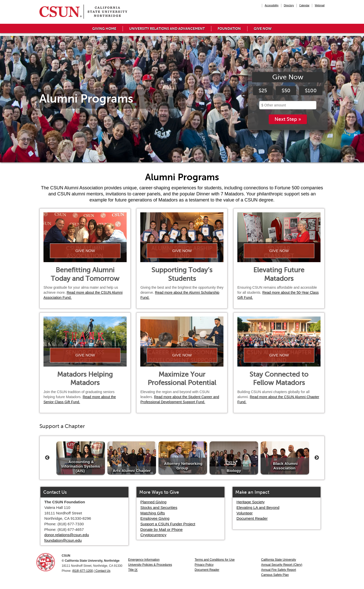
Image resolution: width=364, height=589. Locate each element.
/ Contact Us (102, 571)
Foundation (229, 29)
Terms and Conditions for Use (215, 560)
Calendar (304, 5)
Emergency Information (144, 560)
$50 (286, 91)
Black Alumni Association (285, 466)
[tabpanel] (182, 99)
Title (133, 570)
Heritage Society (251, 502)
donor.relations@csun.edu (67, 535)
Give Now (263, 29)
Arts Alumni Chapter (132, 470)
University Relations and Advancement (167, 29)
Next (317, 458)
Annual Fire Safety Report (279, 570)
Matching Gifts (153, 513)
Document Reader (252, 518)
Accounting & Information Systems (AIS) (81, 466)
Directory (289, 5)
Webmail (320, 5)
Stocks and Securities (159, 507)
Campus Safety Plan (275, 575)
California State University (279, 560)
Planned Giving (153, 502)
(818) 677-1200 (82, 571)
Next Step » (288, 119)
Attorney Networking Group (183, 466)
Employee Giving (155, 518)
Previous (47, 458)
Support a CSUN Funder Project (168, 524)
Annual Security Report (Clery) (282, 565)
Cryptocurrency (153, 535)
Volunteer (245, 513)
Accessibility (271, 5)
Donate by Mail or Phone (161, 529)
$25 (263, 91)
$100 (311, 91)
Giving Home (104, 29)
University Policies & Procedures (150, 565)
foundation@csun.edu (63, 540)
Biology (234, 470)
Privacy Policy (204, 565)
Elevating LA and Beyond (258, 507)
